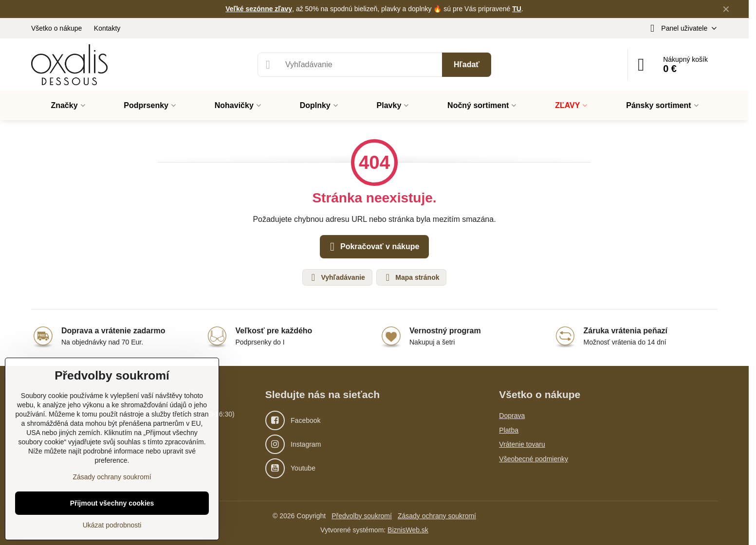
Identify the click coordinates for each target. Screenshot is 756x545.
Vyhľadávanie (337, 277)
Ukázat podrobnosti (112, 525)
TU (517, 9)
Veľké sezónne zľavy (259, 9)
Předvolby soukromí (362, 516)
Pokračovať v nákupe (373, 247)
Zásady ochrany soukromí (437, 516)
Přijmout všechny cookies (112, 503)
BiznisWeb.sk (408, 530)
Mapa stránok (411, 277)
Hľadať (467, 64)
